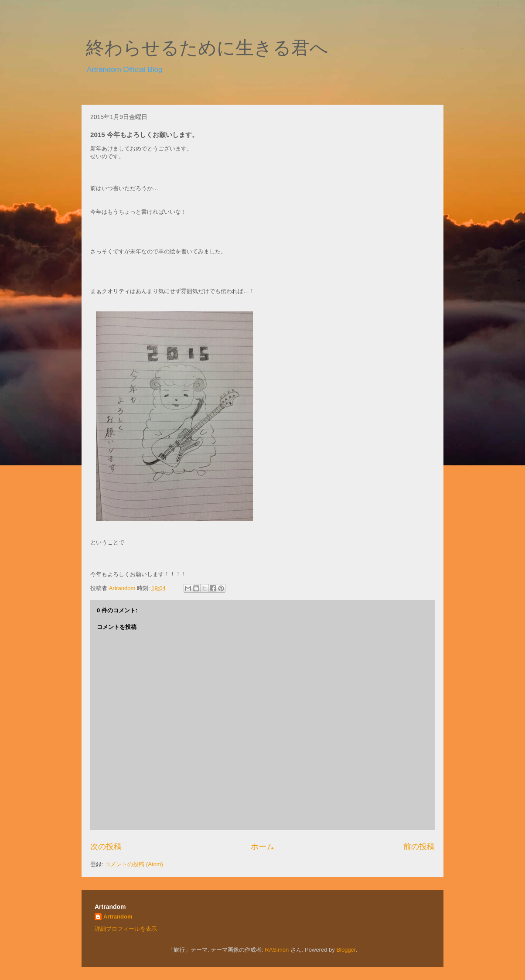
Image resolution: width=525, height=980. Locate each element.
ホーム (262, 847)
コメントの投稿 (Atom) (134, 864)
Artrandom (118, 917)
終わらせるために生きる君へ (207, 48)
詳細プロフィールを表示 (126, 929)
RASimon (277, 950)
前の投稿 (419, 847)
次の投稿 (106, 847)
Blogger (346, 950)
